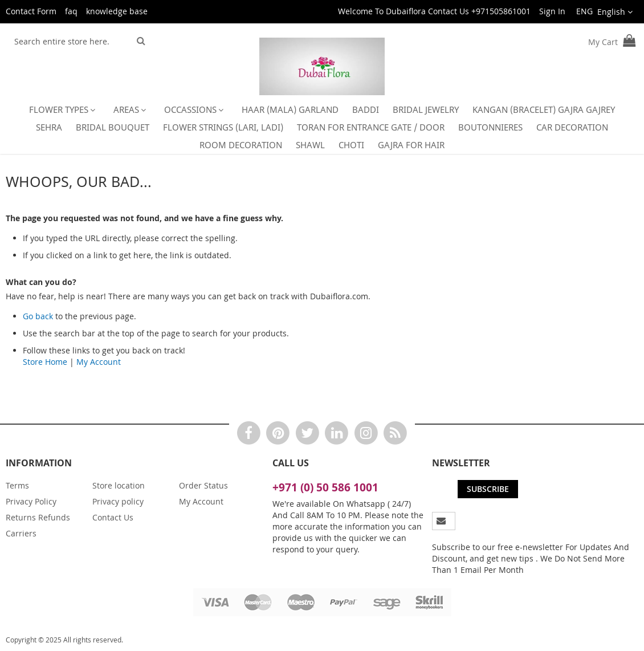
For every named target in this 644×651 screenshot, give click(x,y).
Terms (17, 485)
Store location (119, 485)
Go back (38, 316)
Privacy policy (118, 501)
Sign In (552, 11)
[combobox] (69, 41)
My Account (99, 362)
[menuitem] (64, 110)
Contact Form (31, 11)
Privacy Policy (31, 501)
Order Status (203, 485)
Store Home (45, 362)
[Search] (141, 40)
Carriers (21, 533)
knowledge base (117, 11)
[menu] (322, 127)
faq (71, 11)
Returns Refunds (38, 517)
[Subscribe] (488, 489)
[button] (603, 12)
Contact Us (113, 517)
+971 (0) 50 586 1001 (325, 487)
